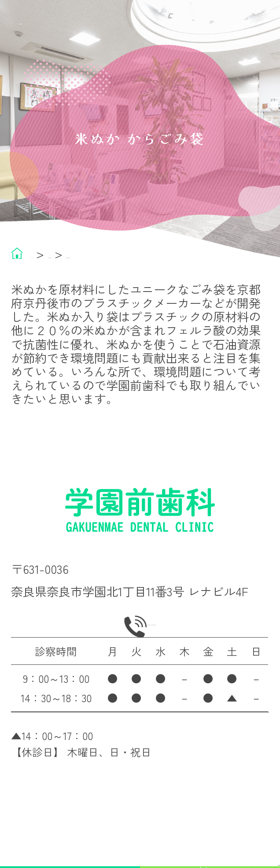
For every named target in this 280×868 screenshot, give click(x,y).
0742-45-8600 (155, 649)
